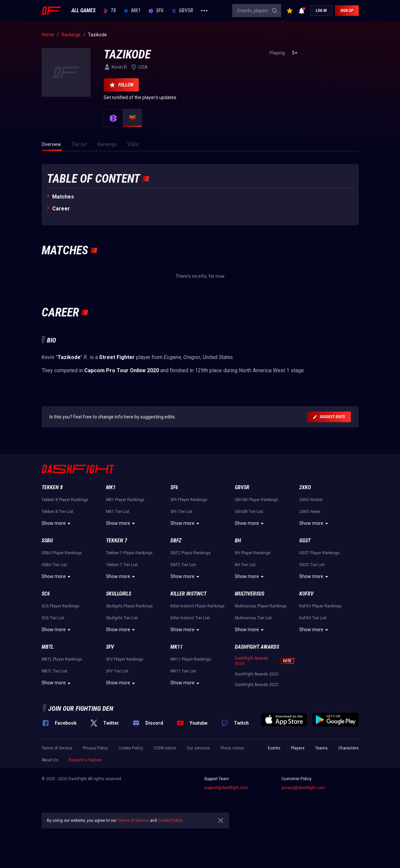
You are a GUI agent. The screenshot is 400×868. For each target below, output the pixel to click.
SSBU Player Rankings (62, 553)
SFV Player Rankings (125, 659)
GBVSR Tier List (249, 512)
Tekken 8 (52, 487)
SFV (110, 647)
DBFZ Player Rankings (191, 553)
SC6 (46, 594)
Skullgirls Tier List (122, 618)
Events (274, 748)
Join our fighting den (81, 708)
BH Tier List (245, 565)
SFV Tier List (117, 671)
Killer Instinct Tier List (190, 618)
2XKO (305, 487)
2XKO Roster (311, 500)
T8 (110, 11)
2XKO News (310, 512)
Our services (198, 748)
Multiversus (250, 594)
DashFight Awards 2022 (257, 685)
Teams (321, 748)
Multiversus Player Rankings (261, 606)
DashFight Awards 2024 (252, 661)
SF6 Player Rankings (189, 500)
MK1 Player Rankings (125, 500)
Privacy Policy (95, 748)
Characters (348, 748)
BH (238, 541)
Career (61, 209)
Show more (57, 524)
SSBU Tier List (54, 565)
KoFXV (306, 594)
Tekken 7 (117, 541)
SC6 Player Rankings (60, 606)
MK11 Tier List (183, 671)
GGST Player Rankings (319, 553)
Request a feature (85, 760)
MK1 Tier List (118, 512)
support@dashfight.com (226, 788)
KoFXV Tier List (313, 618)
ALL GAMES (83, 11)
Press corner (232, 748)
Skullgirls (119, 594)
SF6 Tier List (182, 512)
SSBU (47, 541)
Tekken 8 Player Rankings (65, 500)
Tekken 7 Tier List (122, 565)
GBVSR (182, 11)
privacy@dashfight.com (303, 788)
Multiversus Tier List (253, 618)
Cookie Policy (131, 748)
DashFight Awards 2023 (257, 674)
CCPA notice (165, 748)
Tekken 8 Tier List (57, 512)
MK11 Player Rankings (191, 659)
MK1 (132, 11)
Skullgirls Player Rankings (129, 606)
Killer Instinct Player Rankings (198, 606)
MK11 (177, 647)
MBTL (48, 647)
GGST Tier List (312, 565)
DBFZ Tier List (183, 565)
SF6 (156, 11)
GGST (305, 541)
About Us (50, 760)
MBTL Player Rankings (62, 659)
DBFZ (176, 541)
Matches (63, 197)
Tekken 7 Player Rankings (129, 553)
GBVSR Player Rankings (256, 500)
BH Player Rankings (253, 553)
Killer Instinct (188, 594)
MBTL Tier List (55, 671)
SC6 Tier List (53, 618)
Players (298, 748)
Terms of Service (57, 748)
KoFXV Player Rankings (320, 606)
